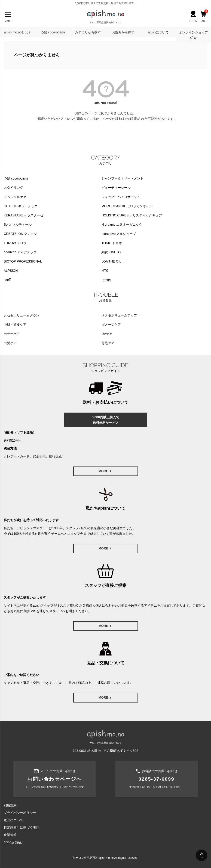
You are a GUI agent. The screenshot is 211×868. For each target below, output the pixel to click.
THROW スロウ (15, 243)
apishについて (158, 32)
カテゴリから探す (88, 32)
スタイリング (13, 188)
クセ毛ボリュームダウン (21, 315)
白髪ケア (10, 343)
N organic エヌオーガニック (122, 224)
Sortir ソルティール (18, 224)
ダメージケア (111, 325)
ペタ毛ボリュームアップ (119, 315)
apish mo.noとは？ (18, 32)
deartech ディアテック (20, 252)
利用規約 (10, 805)
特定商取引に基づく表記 (21, 827)
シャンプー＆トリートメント (122, 178)
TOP (202, 858)
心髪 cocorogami (53, 32)
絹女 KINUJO (111, 252)
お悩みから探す (123, 32)
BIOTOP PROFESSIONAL (23, 261)
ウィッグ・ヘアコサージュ (121, 197)
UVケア (107, 334)
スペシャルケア (15, 197)
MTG (105, 271)
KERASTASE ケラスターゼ (23, 215)
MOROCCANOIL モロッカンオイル (127, 206)
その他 (106, 280)
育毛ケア (108, 343)
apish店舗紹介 (14, 842)
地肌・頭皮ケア (15, 325)
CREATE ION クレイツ (20, 234)
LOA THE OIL (111, 261)
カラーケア (12, 334)
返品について (13, 820)
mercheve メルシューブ (119, 234)
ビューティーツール (116, 188)
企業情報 (10, 835)
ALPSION (11, 271)
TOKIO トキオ (112, 243)
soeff (7, 280)
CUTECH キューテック (21, 206)
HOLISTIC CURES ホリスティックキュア (132, 215)
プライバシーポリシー (20, 813)
